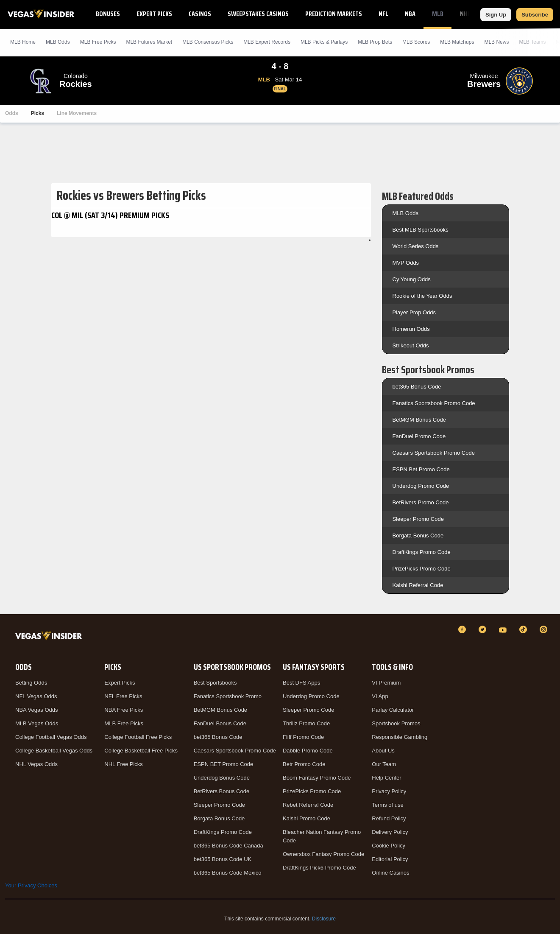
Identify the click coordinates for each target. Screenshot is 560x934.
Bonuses (108, 14)
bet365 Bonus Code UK (223, 859)
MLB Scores (416, 42)
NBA (410, 14)
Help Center (386, 778)
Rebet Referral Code (308, 805)
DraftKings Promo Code (422, 552)
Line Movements (77, 113)
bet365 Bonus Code (417, 387)
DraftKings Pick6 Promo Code (319, 868)
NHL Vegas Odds (36, 764)
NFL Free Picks (123, 696)
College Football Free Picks (138, 737)
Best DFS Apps (301, 683)
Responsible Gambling (400, 737)
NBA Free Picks (124, 710)
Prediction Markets (334, 14)
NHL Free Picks (124, 764)
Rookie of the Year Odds (422, 296)
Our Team (384, 764)
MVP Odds (406, 263)
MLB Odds (58, 42)
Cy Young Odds (412, 279)
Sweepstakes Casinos (258, 14)
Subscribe (535, 15)
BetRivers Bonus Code (222, 791)
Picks (38, 113)
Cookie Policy (389, 846)
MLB (438, 14)
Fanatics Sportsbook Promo (228, 696)
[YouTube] (504, 629)
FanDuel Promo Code (419, 436)
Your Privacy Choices (31, 885)
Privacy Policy (389, 791)
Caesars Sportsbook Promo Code (434, 453)
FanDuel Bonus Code (220, 723)
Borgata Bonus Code (418, 536)
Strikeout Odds (411, 345)
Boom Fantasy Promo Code (317, 778)
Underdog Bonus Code (222, 778)
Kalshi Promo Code (306, 818)
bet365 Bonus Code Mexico (228, 873)
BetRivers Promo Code (421, 502)
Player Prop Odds (414, 312)
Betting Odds (31, 683)
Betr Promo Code (304, 764)
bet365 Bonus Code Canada (228, 846)
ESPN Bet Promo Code (421, 469)
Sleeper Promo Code (418, 519)
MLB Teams (532, 42)
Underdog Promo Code (421, 486)
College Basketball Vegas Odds (54, 751)
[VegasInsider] (50, 637)
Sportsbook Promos (396, 723)
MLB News (496, 42)
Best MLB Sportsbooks (421, 230)
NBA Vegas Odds (36, 710)
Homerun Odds (411, 329)
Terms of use (387, 805)
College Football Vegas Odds (51, 737)
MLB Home (23, 42)
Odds (12, 113)
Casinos (200, 14)
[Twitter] (484, 629)
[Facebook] (463, 629)
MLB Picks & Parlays (324, 42)
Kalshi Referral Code (418, 585)
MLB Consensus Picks (208, 42)
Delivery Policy (390, 832)
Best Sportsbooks (215, 683)
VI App (380, 696)
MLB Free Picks (124, 723)
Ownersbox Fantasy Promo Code (323, 854)
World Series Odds (416, 246)
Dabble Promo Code (308, 751)
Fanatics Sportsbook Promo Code (434, 403)
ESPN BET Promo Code (224, 764)
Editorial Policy (390, 859)
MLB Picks (98, 42)
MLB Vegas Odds (37, 723)
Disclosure (324, 919)
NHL (465, 14)
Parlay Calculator (393, 710)
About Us (383, 751)
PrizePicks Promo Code (422, 569)
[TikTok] (524, 629)
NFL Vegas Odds (36, 696)
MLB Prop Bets (375, 42)
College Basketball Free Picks (141, 751)
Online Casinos (390, 873)
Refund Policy (389, 818)
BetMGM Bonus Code (419, 420)
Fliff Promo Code (303, 737)
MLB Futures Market (149, 42)
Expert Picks (154, 14)
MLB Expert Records (267, 42)
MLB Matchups (457, 42)
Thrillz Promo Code (306, 723)
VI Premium (386, 683)
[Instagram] (545, 629)
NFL (383, 14)
